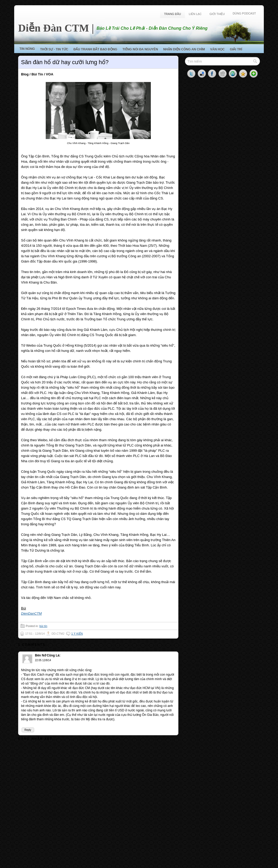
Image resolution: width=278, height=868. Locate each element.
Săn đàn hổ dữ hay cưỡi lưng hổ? (65, 62)
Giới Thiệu (217, 14)
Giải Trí (236, 49)
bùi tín (43, 626)
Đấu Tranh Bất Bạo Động (95, 49)
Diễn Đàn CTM (54, 28)
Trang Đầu (172, 14)
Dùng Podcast (244, 13)
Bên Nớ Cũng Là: (48, 655)
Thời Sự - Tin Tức (54, 49)
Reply (28, 730)
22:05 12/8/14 (43, 660)
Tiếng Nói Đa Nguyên (140, 49)
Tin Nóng (27, 49)
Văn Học (217, 49)
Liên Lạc (195, 14)
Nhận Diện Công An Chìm (184, 49)
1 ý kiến (77, 634)
